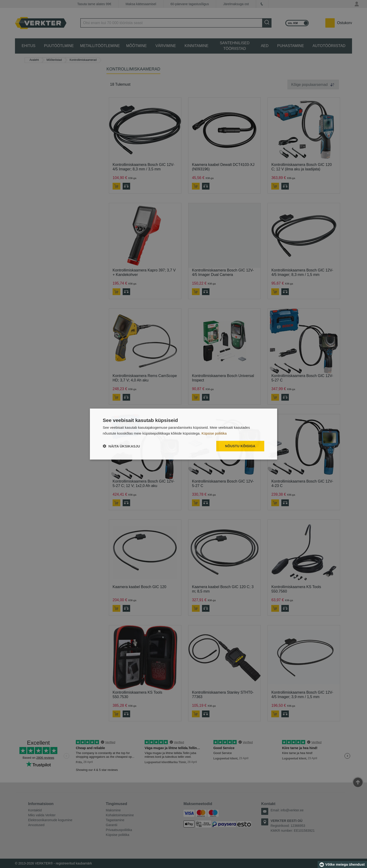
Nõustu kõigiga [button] (240, 446)
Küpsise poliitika (214, 433)
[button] (121, 446)
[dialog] (183, 434)
